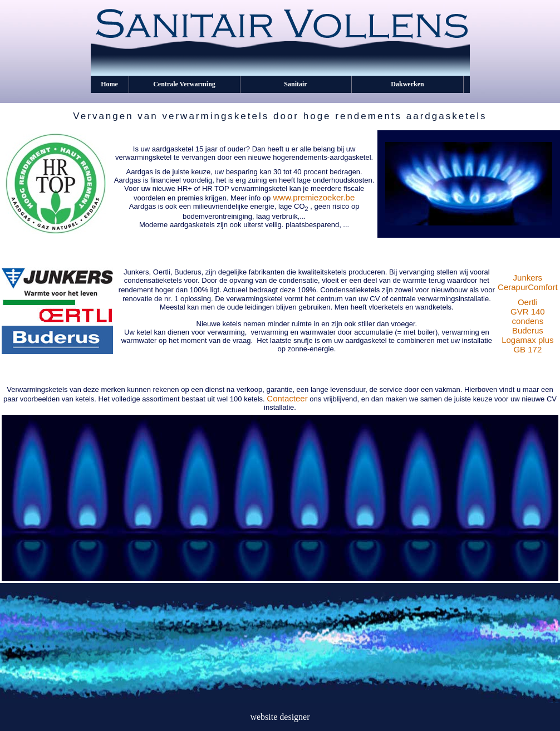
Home (109, 84)
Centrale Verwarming (184, 84)
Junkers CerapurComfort (528, 282)
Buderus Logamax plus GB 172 (527, 340)
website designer (280, 717)
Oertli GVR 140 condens (528, 311)
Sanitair (295, 84)
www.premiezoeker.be (314, 197)
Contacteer (287, 398)
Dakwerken (407, 84)
